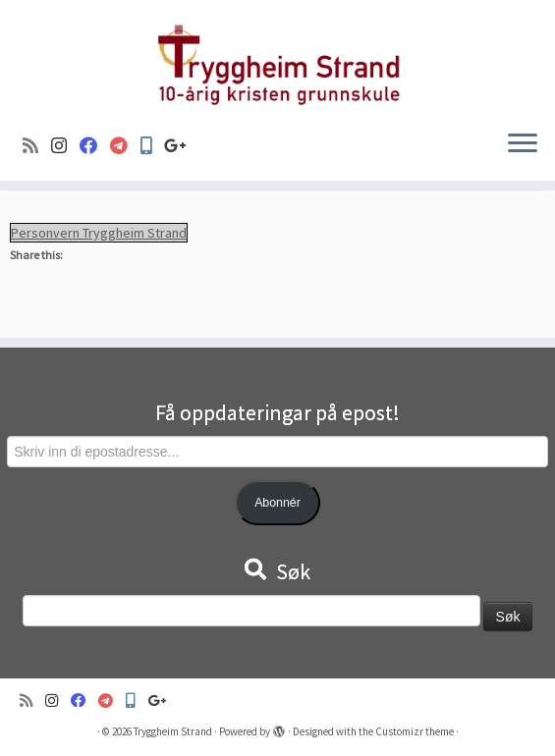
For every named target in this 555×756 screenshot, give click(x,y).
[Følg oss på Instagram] (65, 146)
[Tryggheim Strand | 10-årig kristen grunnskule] (277, 57)
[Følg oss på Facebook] (95, 146)
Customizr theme (415, 731)
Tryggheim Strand (173, 731)
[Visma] (125, 146)
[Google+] (182, 146)
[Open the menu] (523, 145)
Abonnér (277, 503)
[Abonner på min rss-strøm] (37, 146)
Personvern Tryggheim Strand (99, 233)
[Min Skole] (152, 146)
